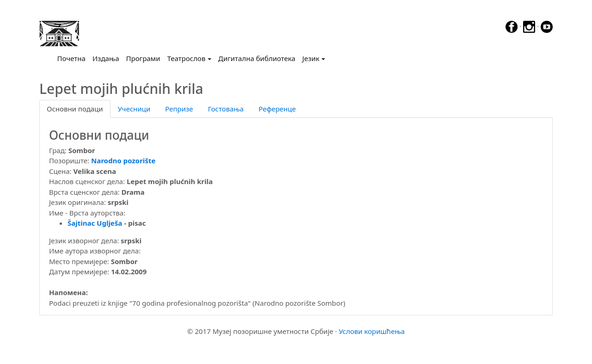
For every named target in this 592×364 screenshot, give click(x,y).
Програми (143, 58)
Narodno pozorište (123, 160)
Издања (106, 58)
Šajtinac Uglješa (95, 223)
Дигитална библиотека (257, 58)
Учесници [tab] (134, 109)
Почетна (73, 58)
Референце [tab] (277, 109)
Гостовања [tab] (226, 109)
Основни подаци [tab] (75, 109)
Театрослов (186, 58)
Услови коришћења (372, 331)
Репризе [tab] (179, 109)
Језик (311, 58)
